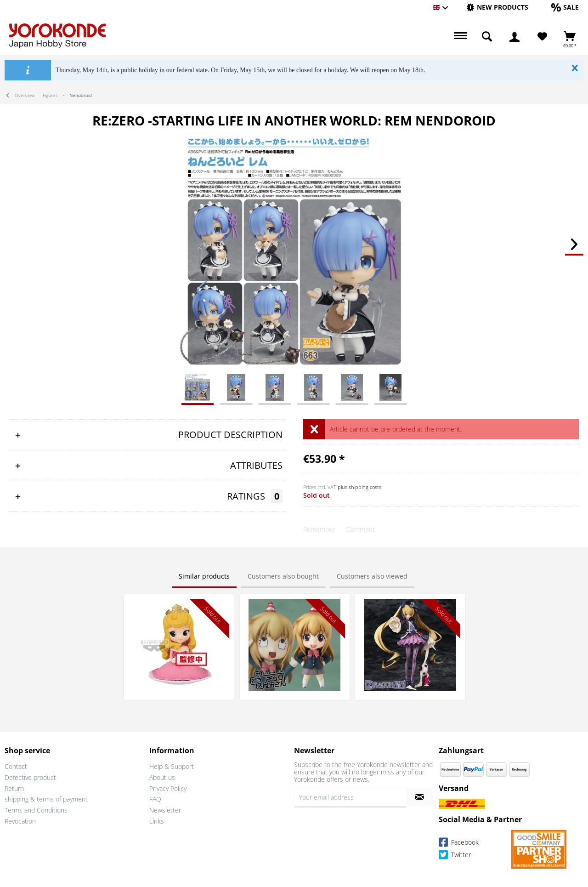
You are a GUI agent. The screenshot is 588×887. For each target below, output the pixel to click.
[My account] (514, 37)
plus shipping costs (359, 487)
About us (162, 777)
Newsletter (165, 810)
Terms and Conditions (36, 810)
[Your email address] (350, 797)
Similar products (204, 576)
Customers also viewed (372, 576)
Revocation (20, 821)
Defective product (30, 777)
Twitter (455, 856)
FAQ (155, 799)
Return (14, 788)
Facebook (459, 844)
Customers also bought (283, 576)
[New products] (497, 7)
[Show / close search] (487, 37)
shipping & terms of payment (46, 799)
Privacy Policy (168, 788)
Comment (361, 529)
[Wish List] (542, 37)
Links (157, 821)
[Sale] (565, 7)
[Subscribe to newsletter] (420, 797)
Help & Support (172, 766)
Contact (16, 766)
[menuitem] (497, 8)
